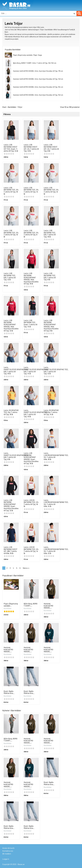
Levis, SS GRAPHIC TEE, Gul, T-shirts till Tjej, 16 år (11, 412)
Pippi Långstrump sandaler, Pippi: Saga (27, 55)
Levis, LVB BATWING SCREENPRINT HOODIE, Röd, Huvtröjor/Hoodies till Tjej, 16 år (31, 278)
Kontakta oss (8, 851)
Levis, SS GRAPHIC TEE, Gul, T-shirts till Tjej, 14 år (51, 412)
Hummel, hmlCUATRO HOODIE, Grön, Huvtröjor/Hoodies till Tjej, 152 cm (38, 95)
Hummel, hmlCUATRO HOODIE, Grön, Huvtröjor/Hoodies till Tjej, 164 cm (38, 87)
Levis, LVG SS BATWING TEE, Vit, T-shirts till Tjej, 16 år (31, 503)
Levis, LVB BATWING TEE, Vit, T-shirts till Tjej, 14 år (31, 191)
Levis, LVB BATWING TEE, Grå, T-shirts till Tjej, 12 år (10, 276)
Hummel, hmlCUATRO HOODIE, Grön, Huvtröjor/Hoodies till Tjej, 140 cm (38, 79)
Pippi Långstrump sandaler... (11, 605)
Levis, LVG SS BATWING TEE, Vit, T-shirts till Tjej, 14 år (31, 550)
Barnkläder (12, 107)
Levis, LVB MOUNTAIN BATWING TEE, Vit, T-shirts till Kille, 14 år (56, 503)
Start (4, 107)
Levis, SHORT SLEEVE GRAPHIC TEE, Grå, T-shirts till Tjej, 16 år (16, 370)
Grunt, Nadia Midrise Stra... (9, 692)
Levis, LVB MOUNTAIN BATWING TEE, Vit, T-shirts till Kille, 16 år (56, 456)
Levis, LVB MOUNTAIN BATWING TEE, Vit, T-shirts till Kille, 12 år (56, 550)
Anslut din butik (8, 848)
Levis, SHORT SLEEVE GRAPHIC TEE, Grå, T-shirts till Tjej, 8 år (16, 456)
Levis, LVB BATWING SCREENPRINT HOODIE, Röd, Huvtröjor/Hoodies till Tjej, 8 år (51, 325)
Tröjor (20, 107)
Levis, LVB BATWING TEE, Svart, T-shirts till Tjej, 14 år (30, 323)
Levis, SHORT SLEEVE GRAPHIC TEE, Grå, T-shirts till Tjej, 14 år (36, 370)
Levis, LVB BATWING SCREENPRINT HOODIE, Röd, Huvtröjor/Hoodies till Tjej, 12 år (11, 325)
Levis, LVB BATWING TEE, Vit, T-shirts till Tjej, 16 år (11, 191)
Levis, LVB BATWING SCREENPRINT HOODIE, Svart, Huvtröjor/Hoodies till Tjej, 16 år (31, 458)
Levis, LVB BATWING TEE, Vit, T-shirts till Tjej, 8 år (31, 234)
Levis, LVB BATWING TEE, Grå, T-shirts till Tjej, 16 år (50, 234)
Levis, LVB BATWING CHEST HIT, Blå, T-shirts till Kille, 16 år (10, 550)
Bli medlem (7, 854)
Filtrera (7, 114)
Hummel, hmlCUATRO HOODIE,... (48, 606)
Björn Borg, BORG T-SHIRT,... (31, 605)
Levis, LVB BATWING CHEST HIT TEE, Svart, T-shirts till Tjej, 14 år (11, 148)
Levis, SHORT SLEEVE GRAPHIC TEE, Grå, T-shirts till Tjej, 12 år (56, 370)
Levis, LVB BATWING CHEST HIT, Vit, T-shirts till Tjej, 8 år (51, 148)
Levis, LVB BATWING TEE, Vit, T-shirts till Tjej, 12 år (51, 191)
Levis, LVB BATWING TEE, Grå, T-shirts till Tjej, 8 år (50, 276)
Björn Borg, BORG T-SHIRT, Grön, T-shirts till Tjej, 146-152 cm (35, 63)
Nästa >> (26, 568)
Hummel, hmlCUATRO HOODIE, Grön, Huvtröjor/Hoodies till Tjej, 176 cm (38, 71)
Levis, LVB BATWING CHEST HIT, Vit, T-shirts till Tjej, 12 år (31, 148)
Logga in (6, 859)
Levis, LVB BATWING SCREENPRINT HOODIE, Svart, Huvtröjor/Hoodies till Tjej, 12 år (11, 505)
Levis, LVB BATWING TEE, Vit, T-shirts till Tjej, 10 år (11, 234)
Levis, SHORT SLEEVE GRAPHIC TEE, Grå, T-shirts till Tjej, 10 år (36, 413)
